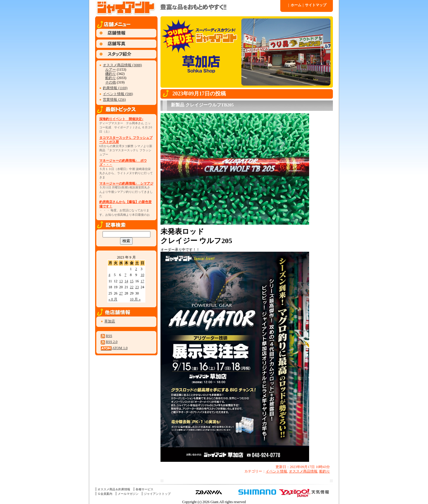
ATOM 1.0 (120, 348)
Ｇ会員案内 (105, 494)
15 (132, 281)
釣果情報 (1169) (115, 88)
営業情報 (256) (114, 100)
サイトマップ (315, 5)
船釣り (111, 78)
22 (132, 287)
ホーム (295, 5)
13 (121, 281)
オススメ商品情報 (303, 471)
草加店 (110, 321)
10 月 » (135, 299)
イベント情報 (276, 471)
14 (126, 281)
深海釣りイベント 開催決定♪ (121, 119)
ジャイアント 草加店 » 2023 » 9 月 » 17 (187, 7)
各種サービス (144, 489)
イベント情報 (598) (118, 94)
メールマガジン (128, 494)
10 (142, 275)
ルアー (111, 70)
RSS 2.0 (112, 342)
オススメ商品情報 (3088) (122, 65)
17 (142, 281)
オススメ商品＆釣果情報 (114, 489)
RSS (109, 336)
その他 (111, 82)
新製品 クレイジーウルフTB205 (202, 105)
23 (137, 287)
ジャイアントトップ (157, 494)
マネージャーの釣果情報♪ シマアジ (126, 183)
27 (121, 293)
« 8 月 (113, 299)
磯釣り (111, 74)
